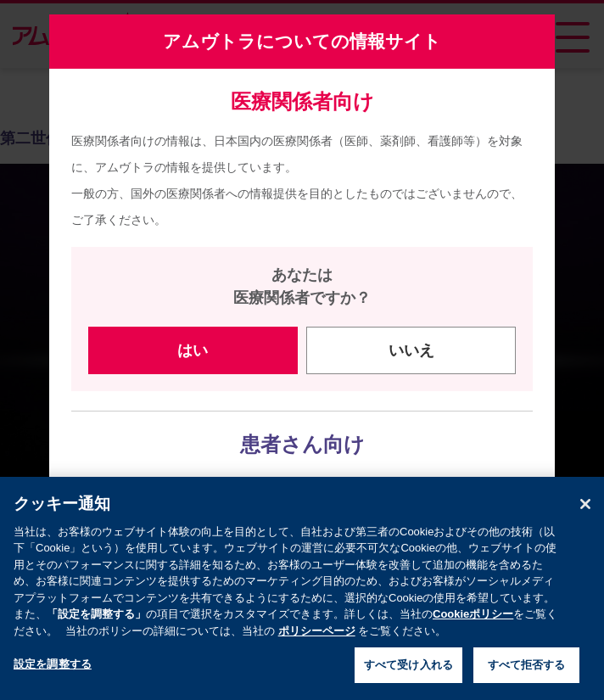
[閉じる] (585, 515)
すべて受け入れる (408, 676)
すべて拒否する (527, 676)
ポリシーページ (317, 642)
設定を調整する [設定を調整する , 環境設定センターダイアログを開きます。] (53, 675)
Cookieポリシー (473, 625)
